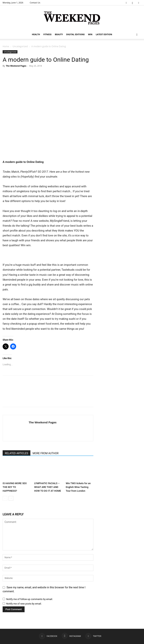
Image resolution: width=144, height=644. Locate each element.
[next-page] (11, 498)
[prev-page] (5, 498)
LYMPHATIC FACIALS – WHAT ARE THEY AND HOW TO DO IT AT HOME (48, 487)
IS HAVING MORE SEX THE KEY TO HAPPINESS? (15, 487)
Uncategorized (20, 46)
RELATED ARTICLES (16, 453)
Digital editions (75, 34)
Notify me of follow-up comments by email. (29, 599)
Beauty (59, 34)
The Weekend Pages (16, 66)
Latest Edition (104, 34)
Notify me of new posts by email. (24, 604)
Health (36, 34)
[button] (137, 35)
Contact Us (35, 3)
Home (6, 46)
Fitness (47, 34)
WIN (90, 34)
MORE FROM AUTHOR (46, 453)
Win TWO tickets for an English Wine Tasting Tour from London (78, 487)
